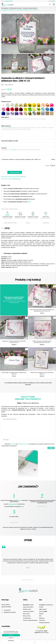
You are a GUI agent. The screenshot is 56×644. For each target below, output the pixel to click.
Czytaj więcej (11, 640)
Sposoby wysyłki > (14, 522)
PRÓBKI (28, 223)
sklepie (20, 500)
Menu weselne (27, 616)
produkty (28, 605)
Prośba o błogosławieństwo (30, 620)
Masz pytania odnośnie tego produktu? (14, 177)
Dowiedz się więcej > (42, 506)
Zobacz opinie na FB (28, 580)
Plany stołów (26, 614)
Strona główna (5, 8)
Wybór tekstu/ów (6, 126)
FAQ (40, 616)
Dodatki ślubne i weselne (15, 8)
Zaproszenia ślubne (28, 607)
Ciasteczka (42, 620)
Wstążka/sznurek (6, 102)
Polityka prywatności (44, 623)
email (23, 506)
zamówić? (43, 609)
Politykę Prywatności (23, 444)
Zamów (51, 1)
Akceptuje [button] (11, 635)
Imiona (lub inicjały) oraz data (10, 141)
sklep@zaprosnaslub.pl (9, 612)
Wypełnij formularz (13, 504)
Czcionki (4, 148)
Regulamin (13, 444)
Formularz (7, 1)
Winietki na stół (27, 609)
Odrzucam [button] (11, 638)
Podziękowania (27, 618)
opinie (29, 202)
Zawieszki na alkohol (28, 611)
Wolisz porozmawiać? (11, 179)
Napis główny (5, 117)
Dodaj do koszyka (15, 172)
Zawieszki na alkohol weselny (30, 8)
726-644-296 (6, 610)
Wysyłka (41, 614)
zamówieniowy (46, 605)
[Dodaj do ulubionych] (7, 85)
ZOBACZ (10, 128)
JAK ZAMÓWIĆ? (46, 223)
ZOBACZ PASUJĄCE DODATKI (10, 223)
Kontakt (41, 607)
